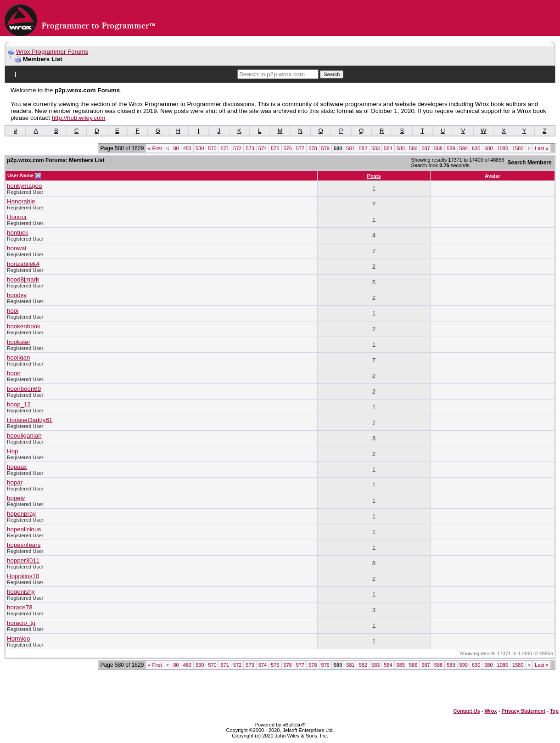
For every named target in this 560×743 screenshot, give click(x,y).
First (155, 148)
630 (476, 148)
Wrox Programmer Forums (52, 52)
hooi (13, 311)
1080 (503, 148)
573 (250, 148)
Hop (12, 451)
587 (426, 148)
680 (488, 148)
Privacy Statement (523, 711)
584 (388, 148)
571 (225, 148)
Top (554, 711)
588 (438, 148)
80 (176, 148)
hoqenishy (21, 592)
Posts (374, 176)
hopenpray (21, 514)
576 (288, 148)
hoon (14, 373)
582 (363, 148)
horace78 (20, 607)
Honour (17, 217)
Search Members (530, 163)
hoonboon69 (24, 389)
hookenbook (24, 326)
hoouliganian (24, 436)
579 (325, 148)
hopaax (17, 467)
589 (451, 148)
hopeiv (16, 498)
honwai (17, 248)
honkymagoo (24, 186)
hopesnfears (24, 545)
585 (401, 148)
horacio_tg (21, 623)
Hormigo (18, 639)
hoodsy (17, 295)
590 (464, 148)
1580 (518, 148)
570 (212, 148)
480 (187, 148)
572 (237, 148)
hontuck (18, 233)
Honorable (21, 201)
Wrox (490, 711)
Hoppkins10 (23, 576)
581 (350, 148)
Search (332, 74)
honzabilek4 (23, 264)
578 (313, 148)
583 (375, 148)
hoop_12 (19, 404)
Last (542, 148)
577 (300, 148)
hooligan (18, 357)
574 (263, 148)
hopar (15, 482)
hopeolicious (24, 529)
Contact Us (467, 711)
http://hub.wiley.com (79, 118)
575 (275, 148)
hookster (19, 342)
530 (200, 148)
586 (413, 148)
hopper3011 (23, 560)
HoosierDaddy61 (30, 420)
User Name (20, 175)
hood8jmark (23, 279)
